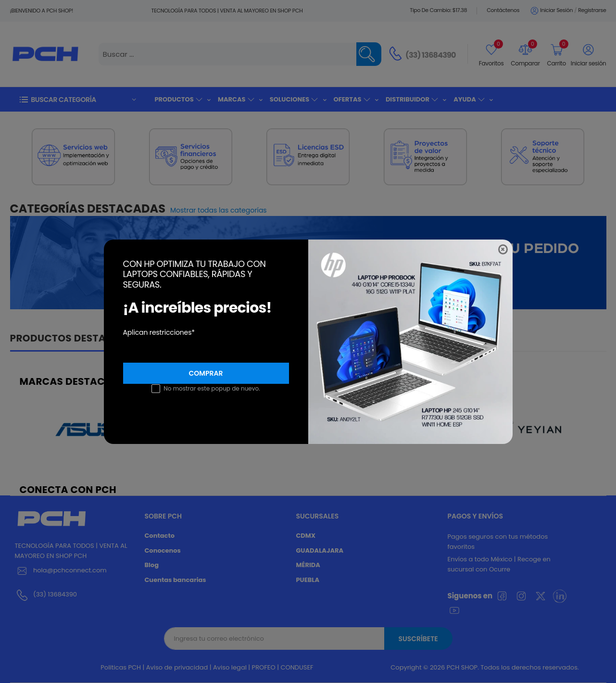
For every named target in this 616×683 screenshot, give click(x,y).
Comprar (206, 373)
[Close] (503, 249)
